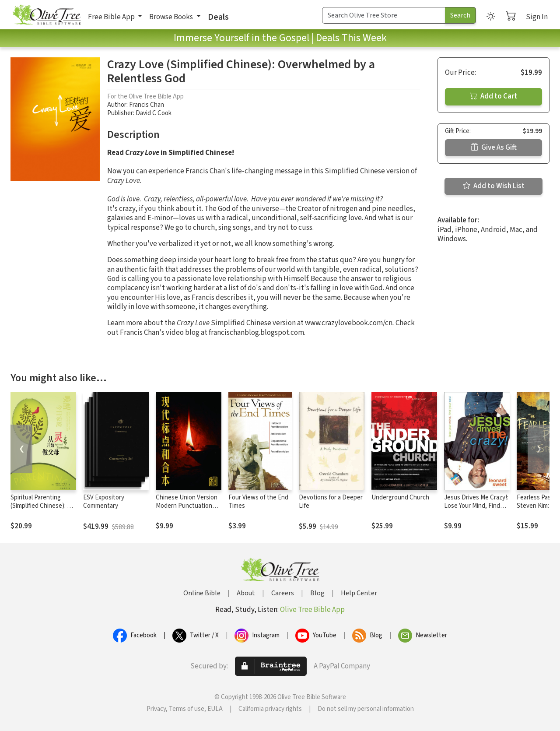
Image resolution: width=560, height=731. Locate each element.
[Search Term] (384, 15)
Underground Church (400, 497)
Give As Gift (494, 148)
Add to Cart (493, 96)
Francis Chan (147, 105)
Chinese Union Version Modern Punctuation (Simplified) (187, 506)
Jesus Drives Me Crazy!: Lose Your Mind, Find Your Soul (476, 506)
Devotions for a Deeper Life (331, 502)
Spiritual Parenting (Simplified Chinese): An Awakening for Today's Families (42, 510)
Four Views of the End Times (258, 502)
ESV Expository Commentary (104, 502)
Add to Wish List (494, 186)
